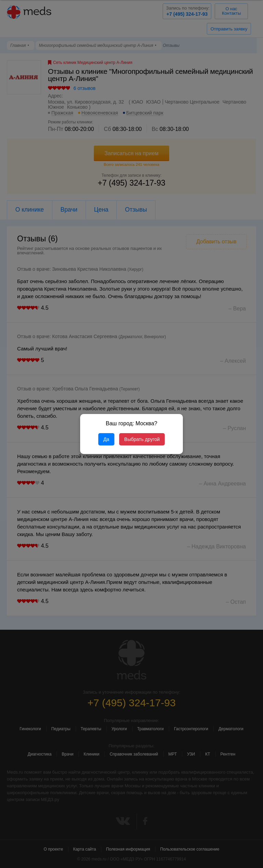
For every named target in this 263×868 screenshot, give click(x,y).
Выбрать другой (142, 439)
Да (106, 439)
